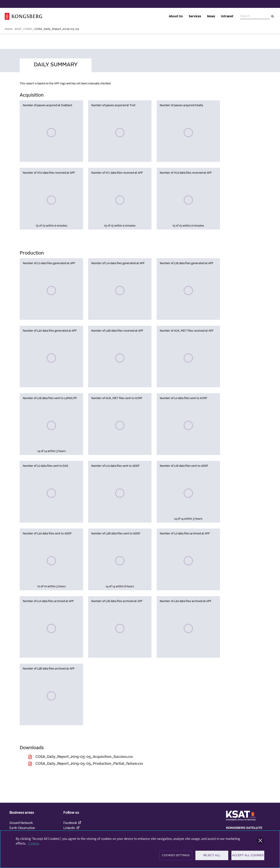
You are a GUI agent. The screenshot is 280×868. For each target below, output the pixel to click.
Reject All (212, 858)
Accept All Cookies (248, 858)
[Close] (260, 843)
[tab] (56, 64)
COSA (28, 29)
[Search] (273, 16)
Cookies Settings (176, 858)
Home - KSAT (13, 29)
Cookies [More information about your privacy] (34, 846)
